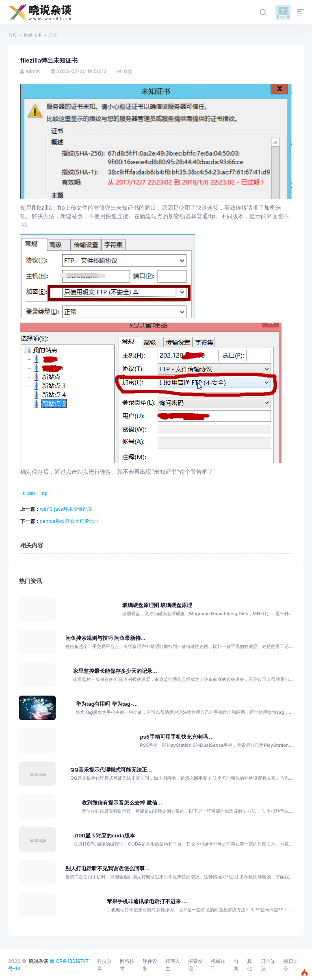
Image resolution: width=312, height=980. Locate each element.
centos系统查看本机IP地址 (69, 521)
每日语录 (291, 965)
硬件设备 (150, 965)
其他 (249, 965)
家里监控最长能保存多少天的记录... (115, 671)
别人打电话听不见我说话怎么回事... (107, 868)
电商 (236, 965)
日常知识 (268, 965)
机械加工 (218, 965)
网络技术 (33, 35)
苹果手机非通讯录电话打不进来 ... (147, 901)
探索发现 (195, 965)
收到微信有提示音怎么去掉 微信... (122, 803)
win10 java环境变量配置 (66, 509)
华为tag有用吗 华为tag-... (107, 704)
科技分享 (104, 965)
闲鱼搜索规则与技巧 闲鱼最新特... (106, 638)
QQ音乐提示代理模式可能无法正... (111, 770)
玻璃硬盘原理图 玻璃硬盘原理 (157, 605)
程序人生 (173, 965)
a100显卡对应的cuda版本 (104, 836)
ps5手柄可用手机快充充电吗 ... (177, 737)
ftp (45, 493)
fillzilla (29, 493)
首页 (13, 35)
